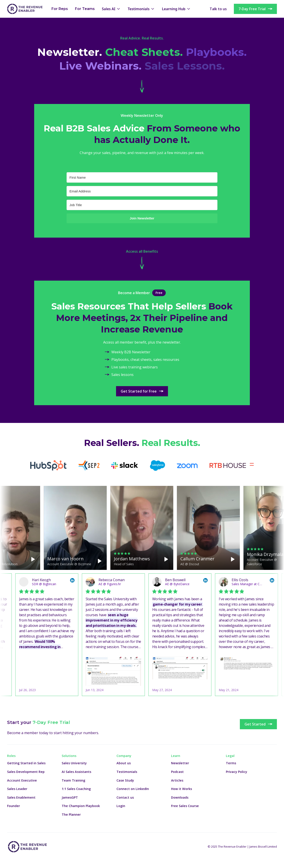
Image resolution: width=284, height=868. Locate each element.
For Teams (85, 9)
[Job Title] (142, 205)
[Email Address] (142, 191)
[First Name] (142, 177)
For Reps (60, 9)
